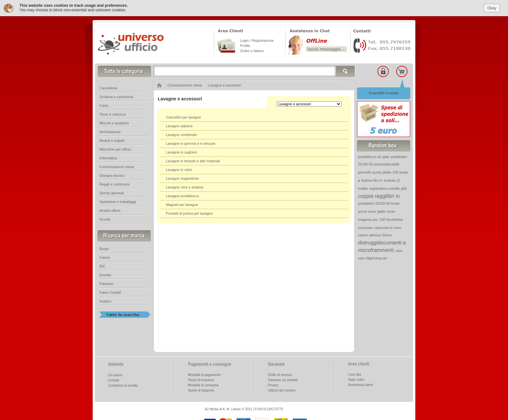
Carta (104, 105)
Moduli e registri (112, 140)
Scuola (105, 219)
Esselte (105, 274)
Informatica (108, 157)
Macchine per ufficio (115, 149)
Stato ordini (356, 379)
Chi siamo (115, 375)
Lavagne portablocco (182, 195)
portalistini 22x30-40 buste (379, 203)
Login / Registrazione (257, 40)
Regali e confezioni (115, 184)
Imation (105, 301)
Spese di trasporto (201, 390)
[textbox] (254, 71)
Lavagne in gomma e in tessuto (191, 143)
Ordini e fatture (252, 50)
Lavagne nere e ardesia (185, 187)
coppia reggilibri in (379, 195)
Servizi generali (112, 192)
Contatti (113, 380)
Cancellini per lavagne (183, 117)
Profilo (245, 45)
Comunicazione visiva (117, 166)
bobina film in (372, 180)
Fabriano (106, 283)
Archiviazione (110, 131)
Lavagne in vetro (179, 169)
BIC (102, 266)
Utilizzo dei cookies (282, 390)
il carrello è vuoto (383, 92)
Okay (492, 7)
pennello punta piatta (375, 172)
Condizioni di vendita (123, 385)
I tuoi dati (355, 374)
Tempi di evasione (201, 379)
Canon (105, 257)
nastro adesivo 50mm (375, 234)
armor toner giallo (372, 211)
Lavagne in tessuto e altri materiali (193, 160)
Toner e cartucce (113, 114)
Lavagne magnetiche (182, 178)
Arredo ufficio (110, 210)
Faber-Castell (110, 292)
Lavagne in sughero (182, 152)
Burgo (104, 248)
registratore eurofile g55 (388, 188)
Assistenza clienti (360, 384)
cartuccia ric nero (388, 227)
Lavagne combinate (181, 134)
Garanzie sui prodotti (283, 379)
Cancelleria (108, 87)
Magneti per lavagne (182, 204)
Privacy (273, 385)
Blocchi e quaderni (114, 122)
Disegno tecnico (112, 175)
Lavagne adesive (179, 125)
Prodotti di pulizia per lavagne (189, 213)
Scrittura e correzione (116, 96)
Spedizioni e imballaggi (118, 201)
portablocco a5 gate (374, 156)
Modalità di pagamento (204, 374)
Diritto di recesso (280, 374)
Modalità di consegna (203, 385)
